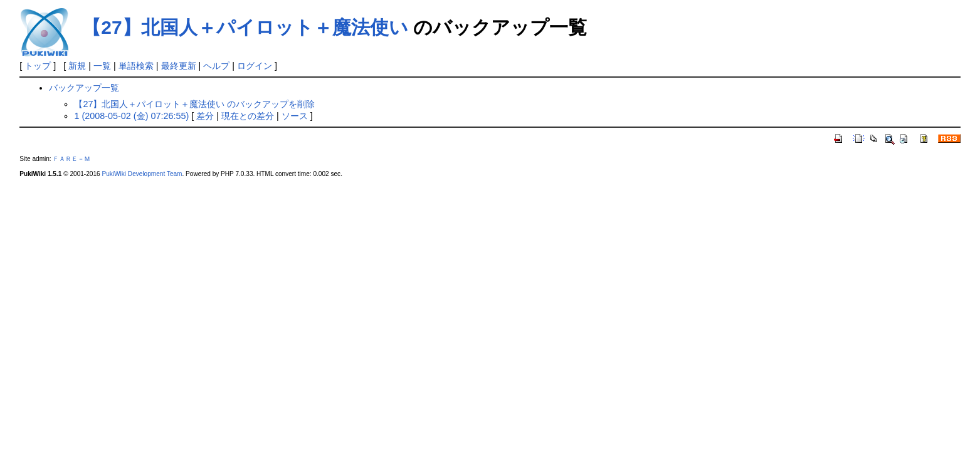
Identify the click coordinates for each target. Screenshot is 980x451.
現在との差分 (248, 116)
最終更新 (179, 66)
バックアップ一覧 (84, 88)
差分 (205, 116)
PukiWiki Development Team (142, 174)
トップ (38, 66)
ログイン (255, 66)
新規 (77, 66)
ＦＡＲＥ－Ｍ (71, 159)
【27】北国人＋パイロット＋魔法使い (245, 27)
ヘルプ (216, 66)
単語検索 (136, 66)
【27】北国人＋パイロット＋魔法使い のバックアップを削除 (194, 104)
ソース (295, 116)
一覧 (102, 66)
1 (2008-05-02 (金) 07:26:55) (131, 116)
